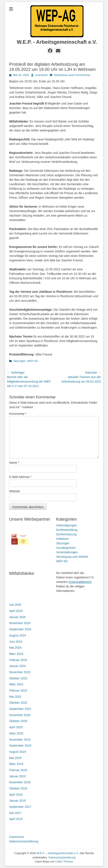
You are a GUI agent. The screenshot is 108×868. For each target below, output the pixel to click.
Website (15, 491)
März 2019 (16, 764)
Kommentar (18, 414)
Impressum (17, 837)
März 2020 (16, 733)
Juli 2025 (15, 605)
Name (14, 463)
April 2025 (16, 611)
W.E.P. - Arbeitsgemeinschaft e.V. (57, 42)
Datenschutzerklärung (24, 841)
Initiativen (62, 539)
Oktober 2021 (18, 703)
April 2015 (16, 819)
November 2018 (20, 782)
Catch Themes (64, 861)
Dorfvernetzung (66, 534)
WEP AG (33, 361)
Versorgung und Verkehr (72, 557)
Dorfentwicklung (67, 530)
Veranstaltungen (67, 552)
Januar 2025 (18, 617)
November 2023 (20, 672)
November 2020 (20, 715)
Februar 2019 (18, 770)
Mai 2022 (15, 697)
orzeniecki (41, 75)
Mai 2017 (15, 813)
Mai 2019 (15, 758)
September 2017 (20, 807)
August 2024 (18, 635)
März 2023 (16, 684)
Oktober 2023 (18, 678)
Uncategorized (66, 548)
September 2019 (20, 746)
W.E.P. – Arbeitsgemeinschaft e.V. (57, 853)
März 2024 (16, 654)
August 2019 (18, 752)
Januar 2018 (18, 801)
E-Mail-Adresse (20, 477)
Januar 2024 (18, 666)
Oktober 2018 (18, 788)
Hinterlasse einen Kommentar (72, 75)
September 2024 (20, 629)
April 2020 (16, 727)
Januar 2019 (18, 776)
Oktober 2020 (18, 721)
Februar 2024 (18, 660)
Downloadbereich (80, 582)
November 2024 (20, 623)
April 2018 (16, 795)
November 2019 (20, 740)
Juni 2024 (16, 642)
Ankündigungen (66, 525)
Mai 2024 (15, 648)
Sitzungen (19, 361)
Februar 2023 (18, 690)
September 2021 (20, 709)
